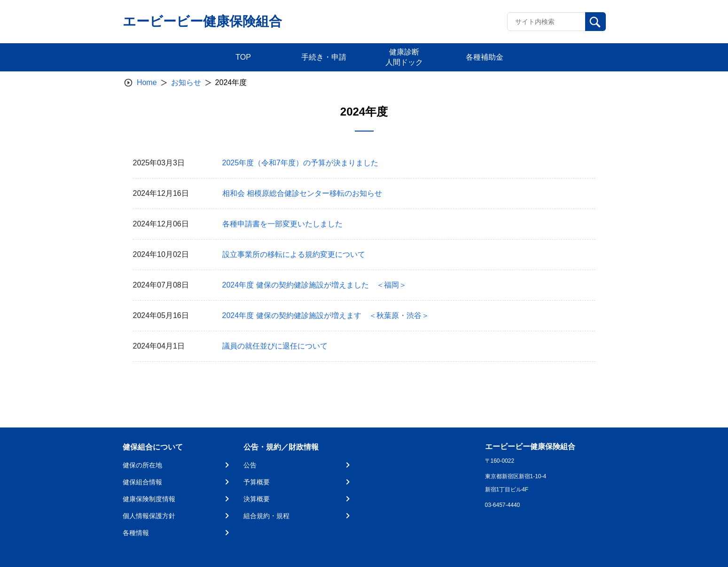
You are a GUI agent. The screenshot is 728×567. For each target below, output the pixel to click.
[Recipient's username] (546, 22)
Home (147, 82)
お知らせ (186, 82)
